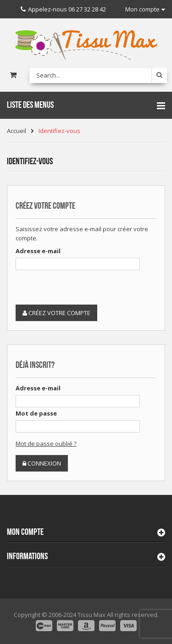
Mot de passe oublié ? (46, 444)
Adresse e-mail (38, 251)
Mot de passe (36, 413)
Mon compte (25, 532)
